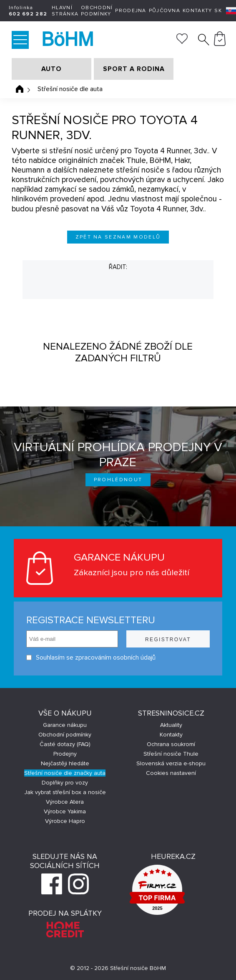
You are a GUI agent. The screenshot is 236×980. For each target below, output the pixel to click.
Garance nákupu (65, 725)
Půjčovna (164, 11)
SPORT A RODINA (134, 69)
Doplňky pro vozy (65, 783)
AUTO (51, 69)
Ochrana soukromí (171, 744)
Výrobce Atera (65, 802)
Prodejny (65, 754)
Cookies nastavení (171, 773)
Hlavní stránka (65, 11)
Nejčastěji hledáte (65, 763)
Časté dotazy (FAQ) (65, 744)
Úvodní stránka (20, 89)
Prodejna (131, 11)
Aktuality (171, 725)
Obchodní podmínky (97, 11)
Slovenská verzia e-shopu (171, 763)
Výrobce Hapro (65, 821)
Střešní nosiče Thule (171, 754)
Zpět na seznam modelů (118, 237)
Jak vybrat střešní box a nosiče (65, 792)
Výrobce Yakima (65, 811)
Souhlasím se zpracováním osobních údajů (91, 658)
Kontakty (197, 11)
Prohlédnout (118, 480)
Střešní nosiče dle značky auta (65, 773)
